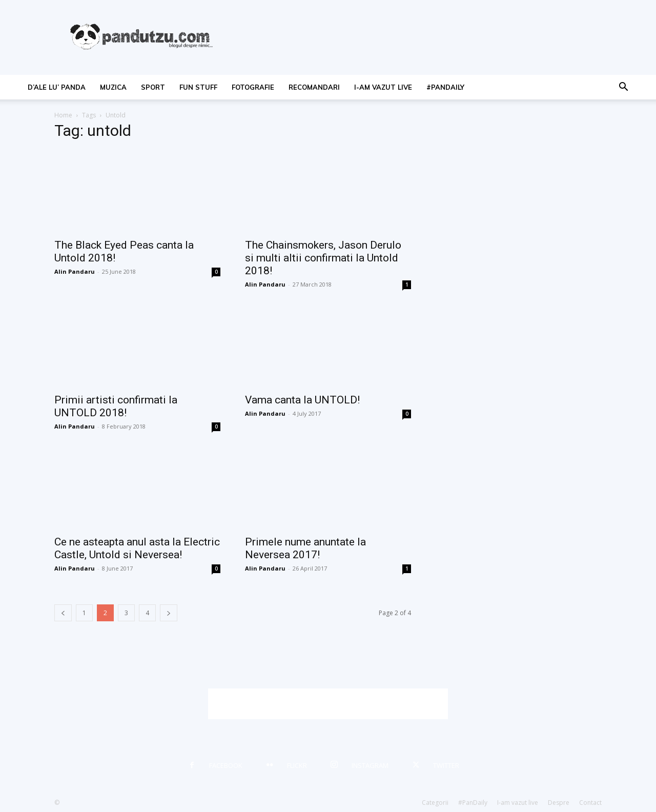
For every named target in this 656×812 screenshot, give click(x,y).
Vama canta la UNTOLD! (302, 400)
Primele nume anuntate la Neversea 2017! (305, 548)
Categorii (435, 803)
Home (63, 115)
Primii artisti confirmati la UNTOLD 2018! (116, 406)
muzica (113, 87)
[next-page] (169, 613)
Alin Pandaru (75, 271)
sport (153, 87)
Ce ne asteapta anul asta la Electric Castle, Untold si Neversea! (137, 548)
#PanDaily (445, 87)
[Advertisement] (328, 704)
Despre (559, 803)
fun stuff (198, 87)
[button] (623, 88)
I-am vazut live (383, 87)
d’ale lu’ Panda (57, 87)
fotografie (253, 87)
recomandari (314, 87)
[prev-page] (63, 613)
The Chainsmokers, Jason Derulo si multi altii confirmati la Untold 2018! (323, 258)
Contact (590, 803)
